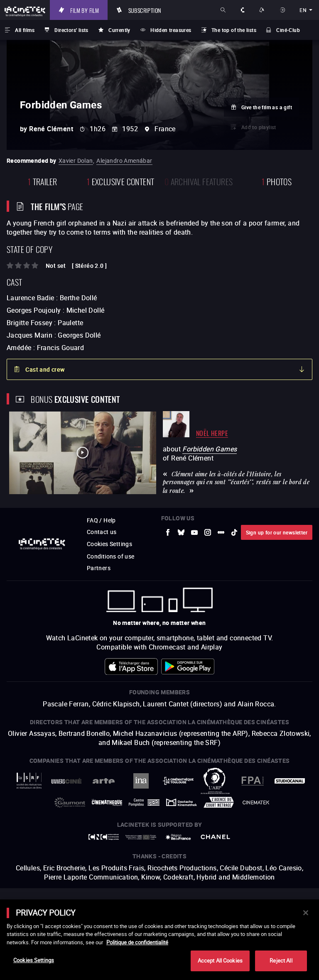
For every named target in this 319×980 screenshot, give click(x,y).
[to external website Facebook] (168, 532)
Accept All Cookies (220, 960)
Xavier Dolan (76, 160)
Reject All (281, 960)
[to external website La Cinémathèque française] (107, 802)
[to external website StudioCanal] (290, 781)
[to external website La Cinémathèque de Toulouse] (178, 781)
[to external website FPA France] (253, 781)
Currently (119, 30)
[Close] (306, 913)
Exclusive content (121, 181)
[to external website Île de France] (178, 837)
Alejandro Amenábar (124, 160)
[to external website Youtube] (194, 532)
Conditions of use (111, 556)
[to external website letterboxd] (221, 532)
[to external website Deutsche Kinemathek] (182, 802)
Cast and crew (45, 369)
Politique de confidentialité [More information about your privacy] (137, 942)
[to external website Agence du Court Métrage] (219, 802)
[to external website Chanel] (216, 837)
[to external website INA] (141, 781)
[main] (159, 940)
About (243, 10)
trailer (43, 181)
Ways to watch (263, 10)
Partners (99, 568)
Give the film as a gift (267, 107)
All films (25, 30)
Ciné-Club (288, 30)
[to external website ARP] (216, 781)
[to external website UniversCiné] (66, 781)
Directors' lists (71, 30)
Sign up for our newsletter (277, 532)
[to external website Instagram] (208, 532)
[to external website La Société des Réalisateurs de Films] (29, 781)
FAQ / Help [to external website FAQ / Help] (101, 520)
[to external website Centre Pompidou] (144, 802)
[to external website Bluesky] (181, 532)
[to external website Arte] (104, 781)
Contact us (102, 532)
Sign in (283, 10)
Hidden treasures (171, 30)
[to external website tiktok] (234, 532)
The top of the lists (234, 30)
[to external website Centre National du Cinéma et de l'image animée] (104, 837)
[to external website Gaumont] (70, 802)
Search (224, 10)
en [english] (303, 10)
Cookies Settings (109, 544)
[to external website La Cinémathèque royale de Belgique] (256, 802)
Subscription (145, 10)
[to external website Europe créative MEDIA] (141, 837)
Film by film (85, 10)
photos (277, 181)
